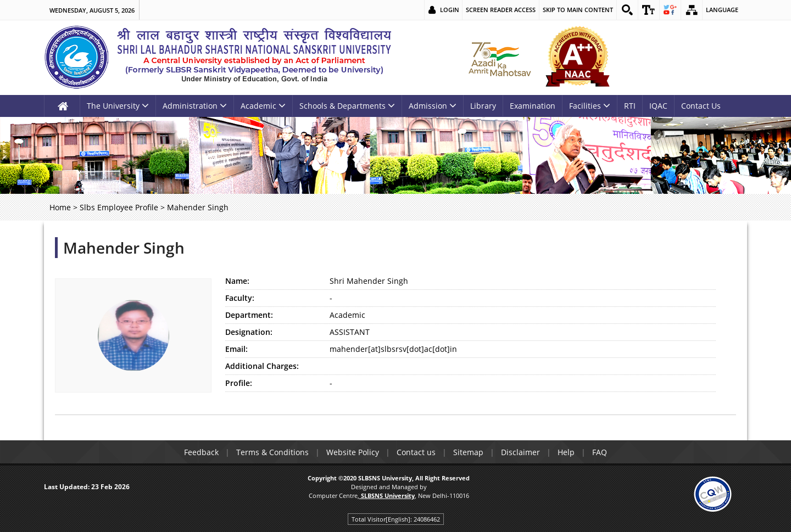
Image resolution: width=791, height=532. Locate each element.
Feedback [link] (201, 452)
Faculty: (240, 298)
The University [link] (118, 106)
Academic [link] (263, 106)
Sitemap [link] (468, 452)
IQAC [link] (658, 106)
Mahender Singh (124, 248)
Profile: (239, 383)
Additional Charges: (262, 366)
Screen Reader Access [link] (501, 10)
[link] (627, 10)
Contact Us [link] (701, 106)
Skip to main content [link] (578, 10)
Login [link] (450, 10)
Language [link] (722, 10)
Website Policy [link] (353, 452)
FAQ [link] (600, 452)
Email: (236, 349)
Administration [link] (195, 106)
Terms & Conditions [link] (272, 452)
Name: (237, 281)
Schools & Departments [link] (347, 106)
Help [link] (566, 452)
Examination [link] (533, 106)
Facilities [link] (590, 106)
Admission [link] (433, 106)
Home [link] (60, 207)
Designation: (249, 332)
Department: (249, 315)
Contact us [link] (416, 452)
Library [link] (483, 106)
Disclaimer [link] (520, 452)
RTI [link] (630, 106)
